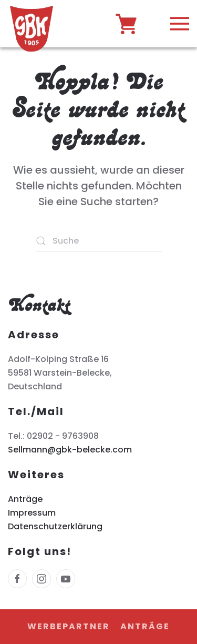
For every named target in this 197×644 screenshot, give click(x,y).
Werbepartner (69, 626)
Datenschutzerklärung (55, 526)
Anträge (25, 499)
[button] (180, 24)
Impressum (32, 513)
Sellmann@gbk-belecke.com (70, 450)
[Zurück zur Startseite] (32, 26)
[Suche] (99, 241)
